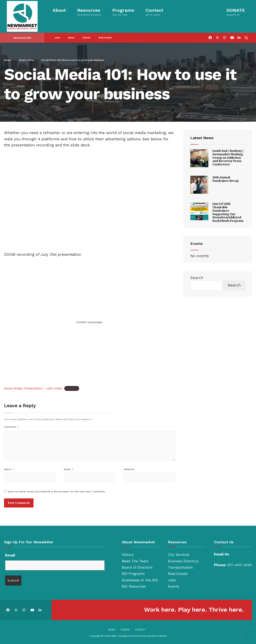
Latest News (202, 138)
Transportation (180, 567)
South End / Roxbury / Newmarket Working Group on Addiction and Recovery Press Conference (228, 158)
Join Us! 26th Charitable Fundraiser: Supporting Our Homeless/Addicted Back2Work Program (228, 212)
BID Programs (133, 574)
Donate (125, 630)
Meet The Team (135, 561)
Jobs (57, 37)
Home (7, 60)
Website (129, 469)
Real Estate (105, 37)
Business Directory (183, 561)
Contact (154, 12)
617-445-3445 (240, 565)
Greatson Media (157, 636)
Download (72, 388)
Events (87, 37)
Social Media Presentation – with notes (33, 388)
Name (9, 469)
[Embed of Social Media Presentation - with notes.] (90, 322)
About (59, 10)
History (128, 555)
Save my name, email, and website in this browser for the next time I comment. (57, 492)
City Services (179, 555)
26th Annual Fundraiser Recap (225, 179)
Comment (11, 427)
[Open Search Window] (246, 37)
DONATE (236, 12)
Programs (123, 12)
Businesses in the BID (140, 580)
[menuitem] (63, 10)
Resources (89, 12)
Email (68, 469)
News (71, 37)
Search (197, 278)
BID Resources (134, 586)
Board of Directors (137, 567)
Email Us (222, 554)
